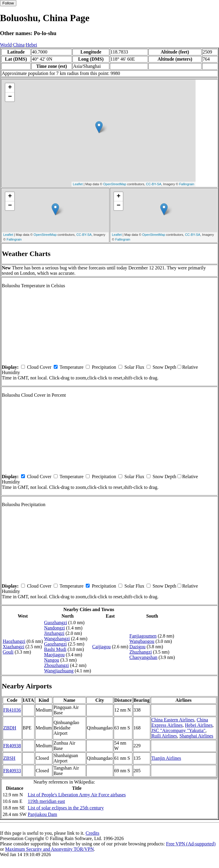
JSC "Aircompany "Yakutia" (178, 730)
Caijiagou (101, 647)
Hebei (31, 45)
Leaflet (78, 184)
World (6, 45)
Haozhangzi (14, 641)
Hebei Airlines (199, 725)
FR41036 (12, 710)
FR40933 (12, 771)
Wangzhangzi (57, 639)
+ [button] (10, 88)
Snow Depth (164, 367)
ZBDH (10, 728)
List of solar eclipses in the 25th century (66, 808)
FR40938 (12, 746)
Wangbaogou (142, 641)
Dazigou (137, 647)
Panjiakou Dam (42, 814)
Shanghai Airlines (196, 736)
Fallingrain (187, 184)
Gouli (8, 652)
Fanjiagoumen (143, 636)
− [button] (10, 97)
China (19, 45)
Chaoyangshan (143, 657)
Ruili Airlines (164, 736)
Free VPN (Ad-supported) (191, 844)
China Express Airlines (180, 722)
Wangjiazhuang (59, 671)
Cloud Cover (39, 367)
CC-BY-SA (154, 184)
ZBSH (9, 758)
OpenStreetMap (115, 184)
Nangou (52, 660)
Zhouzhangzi (57, 665)
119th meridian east (46, 801)
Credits (92, 833)
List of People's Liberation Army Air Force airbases (77, 795)
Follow (8, 3)
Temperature (72, 367)
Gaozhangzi (55, 644)
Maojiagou (54, 655)
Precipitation (104, 367)
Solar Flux (134, 367)
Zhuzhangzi (141, 652)
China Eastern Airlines (173, 720)
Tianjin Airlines (166, 758)
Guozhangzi (56, 623)
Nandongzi (55, 628)
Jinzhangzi (54, 633)
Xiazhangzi (14, 647)
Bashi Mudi (55, 649)
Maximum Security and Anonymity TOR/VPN (49, 849)
